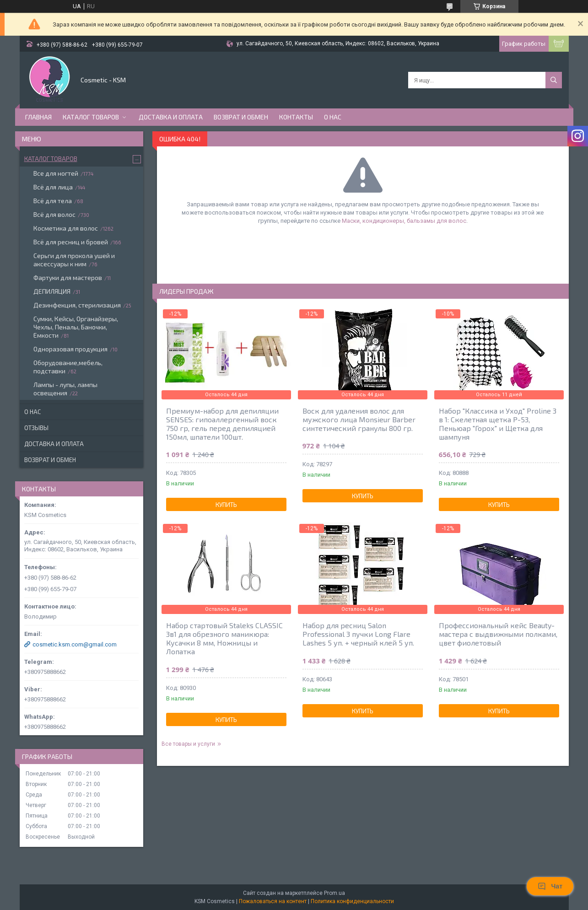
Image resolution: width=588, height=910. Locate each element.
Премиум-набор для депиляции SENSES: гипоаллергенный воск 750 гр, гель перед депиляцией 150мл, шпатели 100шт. (222, 424)
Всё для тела (53, 201)
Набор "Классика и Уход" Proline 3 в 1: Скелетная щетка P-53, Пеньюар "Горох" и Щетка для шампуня (498, 424)
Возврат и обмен (241, 117)
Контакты (296, 117)
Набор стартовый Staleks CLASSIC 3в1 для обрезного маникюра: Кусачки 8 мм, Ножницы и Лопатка (224, 638)
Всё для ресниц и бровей (71, 242)
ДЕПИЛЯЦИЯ (52, 291)
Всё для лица (53, 187)
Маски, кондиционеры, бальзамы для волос (404, 221)
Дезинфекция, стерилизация (77, 305)
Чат (550, 886)
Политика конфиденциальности (352, 901)
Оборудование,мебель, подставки (68, 367)
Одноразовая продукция (70, 349)
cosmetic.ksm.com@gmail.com (75, 644)
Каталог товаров (91, 117)
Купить (226, 505)
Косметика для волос (66, 228)
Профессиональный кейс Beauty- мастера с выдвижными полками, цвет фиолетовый (498, 634)
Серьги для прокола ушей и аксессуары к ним (74, 260)
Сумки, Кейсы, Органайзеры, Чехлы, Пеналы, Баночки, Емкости (76, 327)
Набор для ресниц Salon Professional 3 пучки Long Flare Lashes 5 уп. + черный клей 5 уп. (358, 634)
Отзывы (36, 428)
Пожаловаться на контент (273, 901)
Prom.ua (334, 893)
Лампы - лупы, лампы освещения (65, 389)
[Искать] (554, 80)
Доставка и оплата (171, 117)
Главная (38, 117)
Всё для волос (54, 214)
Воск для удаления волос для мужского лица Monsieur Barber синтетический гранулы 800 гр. (359, 419)
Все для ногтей (56, 173)
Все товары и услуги (188, 744)
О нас (333, 117)
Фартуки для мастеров (68, 277)
